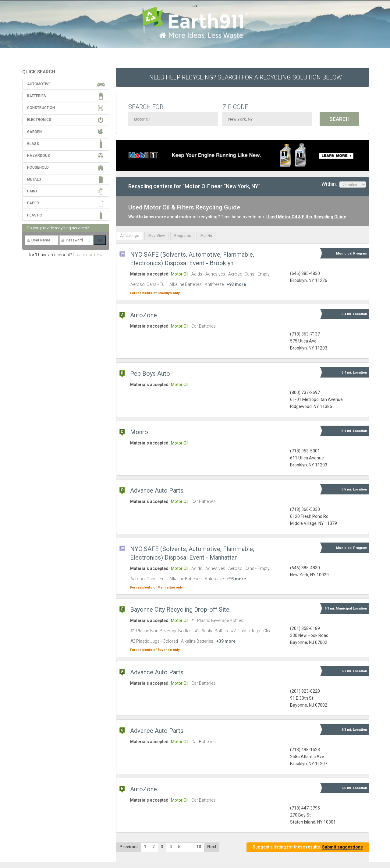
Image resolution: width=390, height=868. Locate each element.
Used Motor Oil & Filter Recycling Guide (306, 217)
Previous (129, 847)
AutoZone (144, 315)
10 (199, 847)
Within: (344, 184)
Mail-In (206, 236)
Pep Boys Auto (150, 374)
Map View (157, 236)
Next (212, 847)
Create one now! (88, 255)
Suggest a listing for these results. (308, 847)
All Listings (129, 236)
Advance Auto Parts (157, 490)
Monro (139, 432)
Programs (183, 236)
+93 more (236, 284)
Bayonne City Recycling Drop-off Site (180, 610)
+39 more (226, 641)
